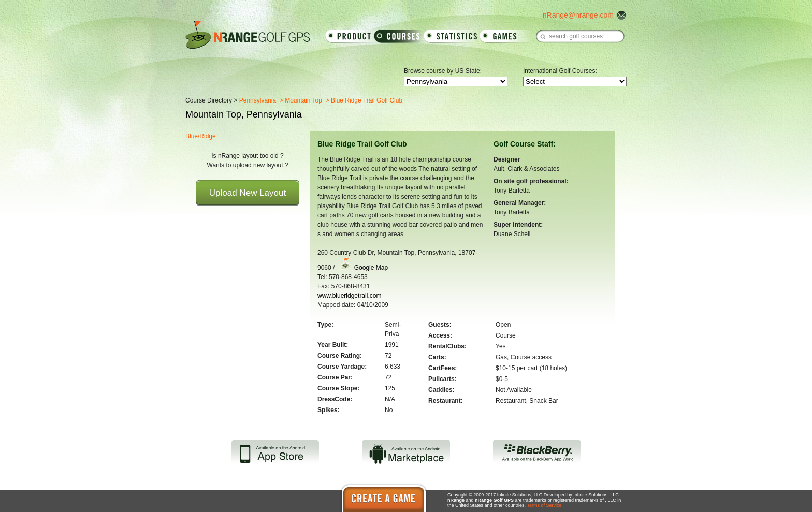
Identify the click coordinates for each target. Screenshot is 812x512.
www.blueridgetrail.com (349, 296)
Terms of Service (544, 505)
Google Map (371, 268)
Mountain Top (303, 100)
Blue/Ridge (201, 136)
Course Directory (209, 100)
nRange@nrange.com (578, 15)
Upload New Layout (248, 193)
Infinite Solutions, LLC (596, 495)
